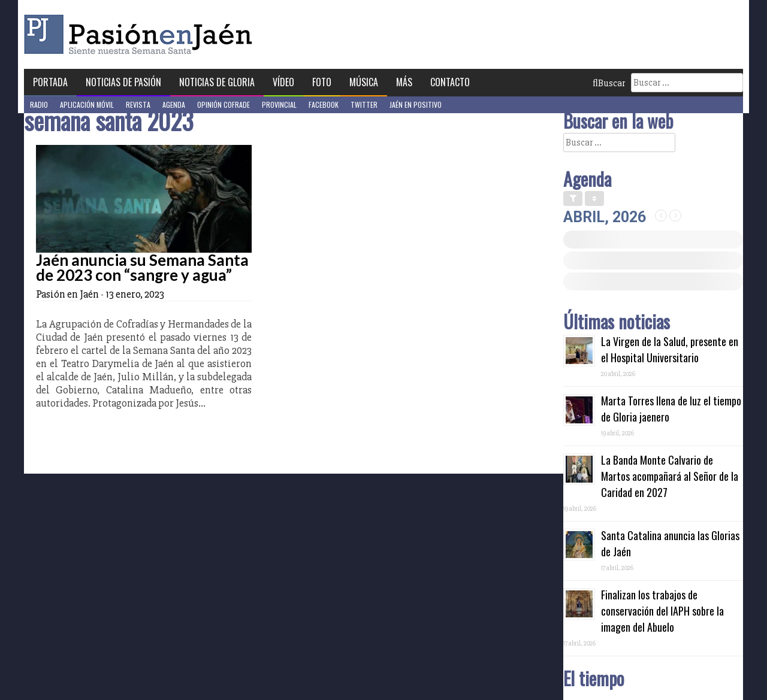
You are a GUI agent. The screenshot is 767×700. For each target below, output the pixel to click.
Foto (322, 82)
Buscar (609, 83)
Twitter (364, 104)
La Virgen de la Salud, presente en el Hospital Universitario (670, 349)
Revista (138, 104)
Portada (50, 82)
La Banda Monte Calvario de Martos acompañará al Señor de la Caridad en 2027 (670, 476)
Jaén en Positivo (416, 104)
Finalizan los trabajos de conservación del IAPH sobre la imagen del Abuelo (662, 611)
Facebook (324, 104)
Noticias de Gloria (217, 82)
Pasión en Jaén (141, 34)
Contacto (450, 82)
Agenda (174, 104)
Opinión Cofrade (224, 104)
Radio (39, 104)
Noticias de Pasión (123, 82)
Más (404, 82)
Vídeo (283, 82)
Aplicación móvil (87, 104)
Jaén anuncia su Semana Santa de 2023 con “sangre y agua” (142, 267)
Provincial (279, 104)
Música (364, 82)
